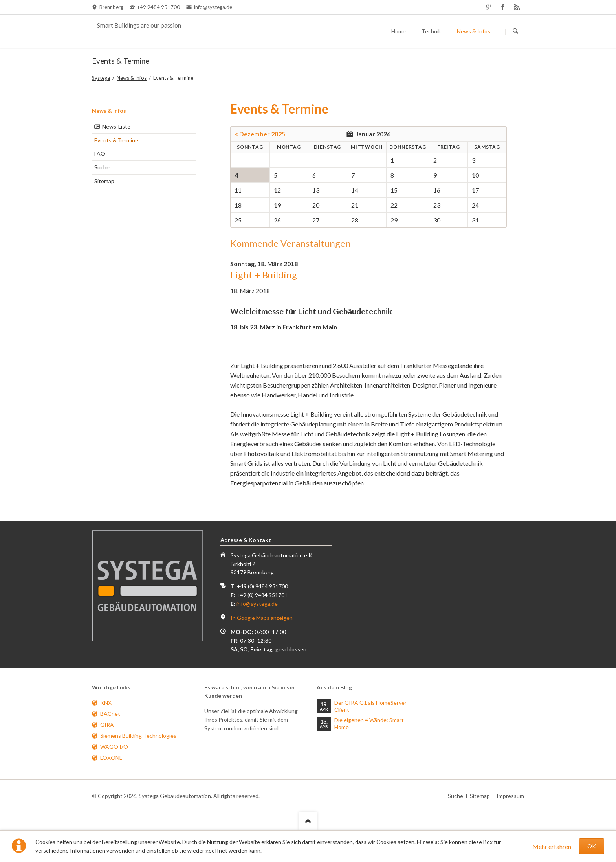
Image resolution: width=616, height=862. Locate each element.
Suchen (515, 31)
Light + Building (264, 275)
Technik (431, 31)
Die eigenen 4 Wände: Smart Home (369, 723)
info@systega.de (257, 604)
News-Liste (116, 126)
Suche (102, 167)
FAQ (100, 153)
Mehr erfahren (552, 846)
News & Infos (474, 31)
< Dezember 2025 (260, 134)
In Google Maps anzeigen (262, 618)
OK (592, 846)
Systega (101, 78)
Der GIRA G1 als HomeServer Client (370, 706)
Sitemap (104, 181)
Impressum (510, 796)
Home (399, 31)
